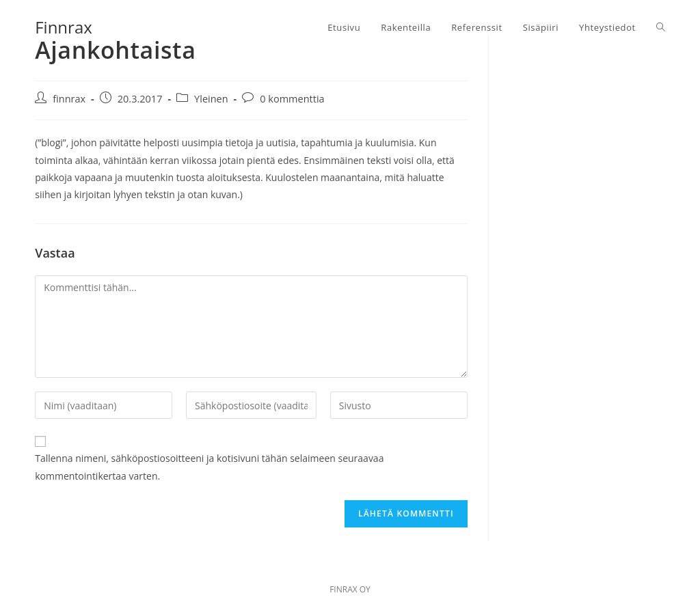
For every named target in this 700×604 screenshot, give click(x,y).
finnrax (69, 99)
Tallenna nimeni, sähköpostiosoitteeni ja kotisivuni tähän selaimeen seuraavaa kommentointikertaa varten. (209, 467)
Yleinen (211, 99)
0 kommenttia (292, 99)
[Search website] (661, 27)
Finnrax (64, 27)
